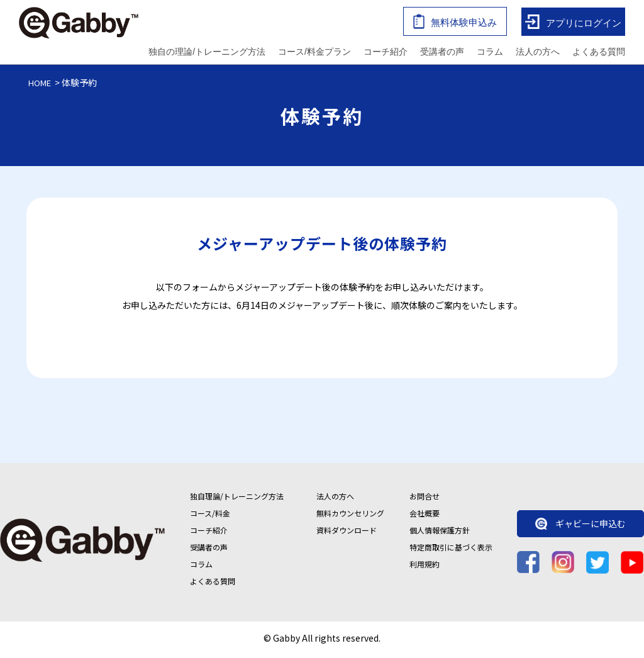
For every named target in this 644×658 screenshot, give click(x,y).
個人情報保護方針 (440, 533)
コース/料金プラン (314, 53)
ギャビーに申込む (580, 527)
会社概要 (425, 516)
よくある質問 (599, 53)
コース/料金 (210, 516)
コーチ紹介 (386, 53)
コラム (490, 53)
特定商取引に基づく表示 (451, 550)
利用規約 (425, 567)
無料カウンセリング (350, 516)
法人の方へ (538, 53)
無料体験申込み (455, 23)
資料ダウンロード (347, 533)
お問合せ (425, 499)
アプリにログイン (573, 24)
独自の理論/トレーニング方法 (207, 53)
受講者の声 (442, 53)
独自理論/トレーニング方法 (237, 499)
